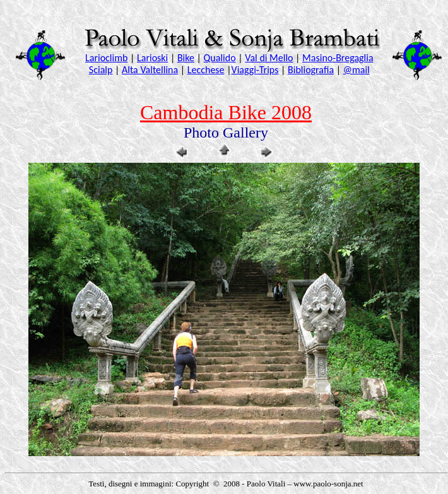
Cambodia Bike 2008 (226, 112)
